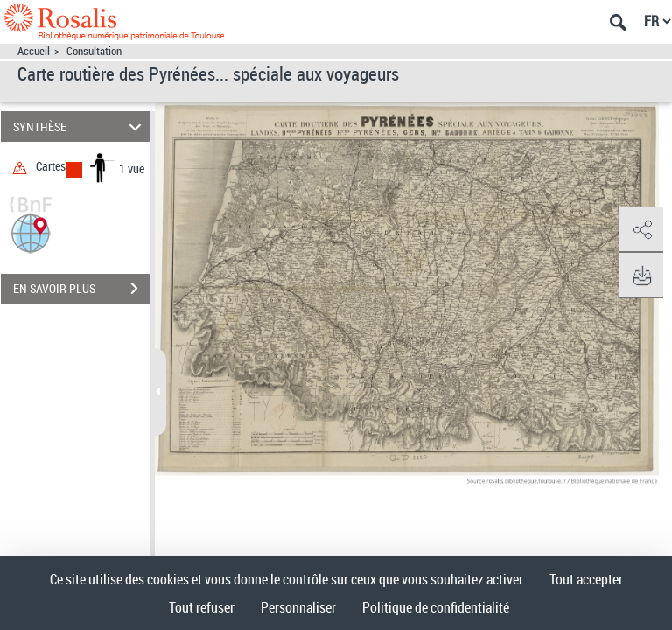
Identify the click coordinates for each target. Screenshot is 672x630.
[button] (31, 231)
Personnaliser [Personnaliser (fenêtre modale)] (298, 607)
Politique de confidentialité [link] (436, 607)
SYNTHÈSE (80, 126)
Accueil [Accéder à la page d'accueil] (34, 51)
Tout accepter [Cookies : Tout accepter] (586, 579)
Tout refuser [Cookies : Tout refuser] (202, 607)
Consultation (94, 51)
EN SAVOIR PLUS (81, 289)
